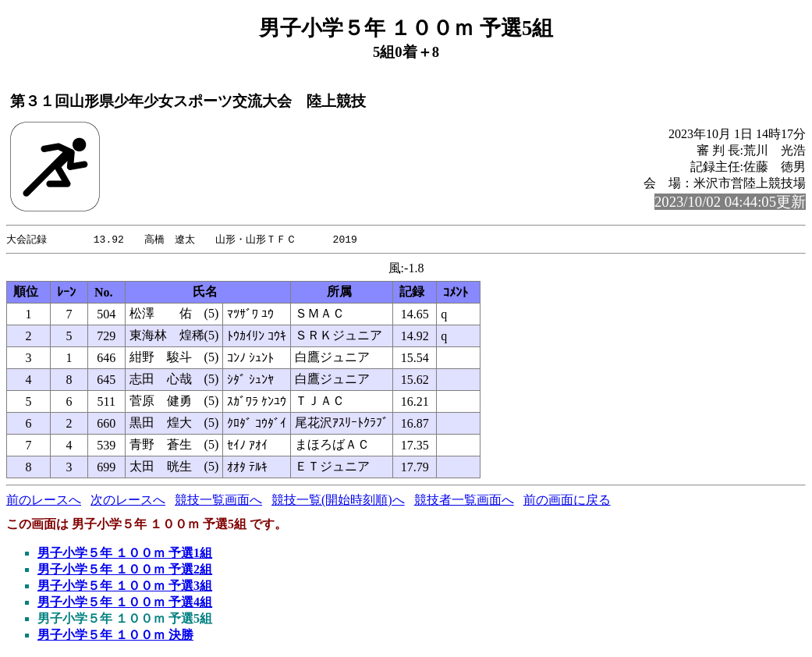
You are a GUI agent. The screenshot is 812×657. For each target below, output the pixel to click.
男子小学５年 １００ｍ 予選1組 (125, 554)
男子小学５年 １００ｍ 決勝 (115, 636)
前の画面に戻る (567, 501)
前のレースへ (44, 501)
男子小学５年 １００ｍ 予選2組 (125, 570)
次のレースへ (128, 501)
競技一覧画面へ (218, 501)
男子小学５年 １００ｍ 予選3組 (125, 586)
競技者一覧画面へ (464, 501)
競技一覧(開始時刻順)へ (338, 501)
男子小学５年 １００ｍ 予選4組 (125, 603)
